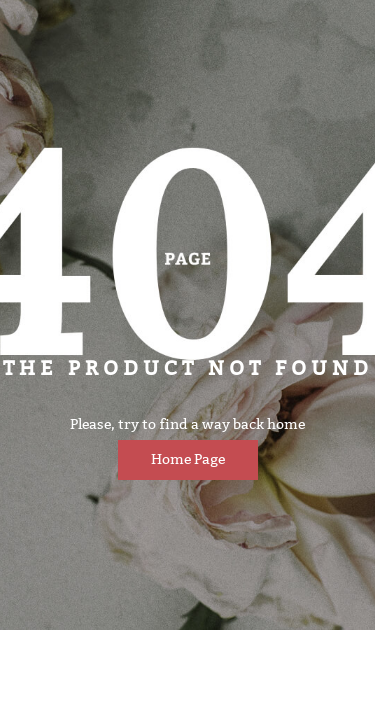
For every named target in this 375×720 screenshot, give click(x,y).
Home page (188, 459)
